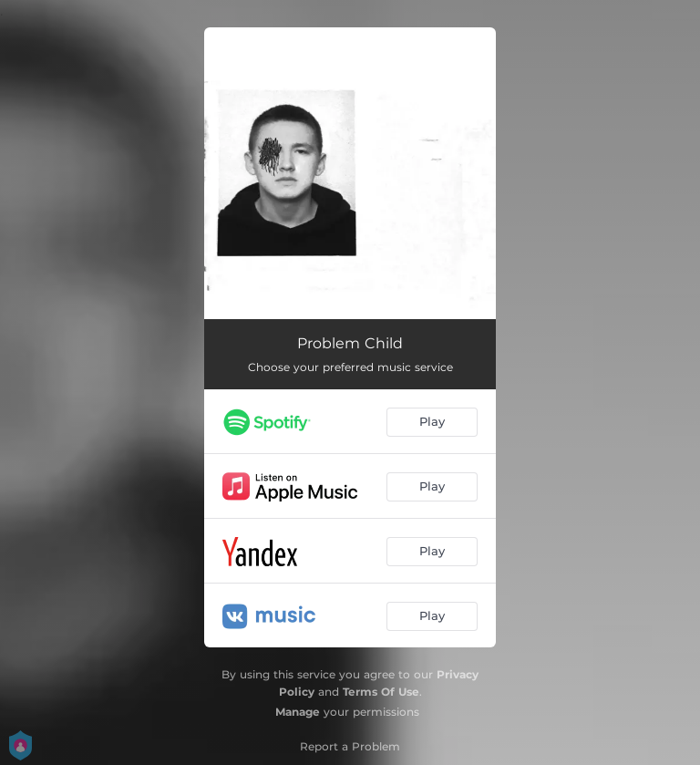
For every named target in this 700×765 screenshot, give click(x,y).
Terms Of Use (381, 692)
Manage (298, 712)
